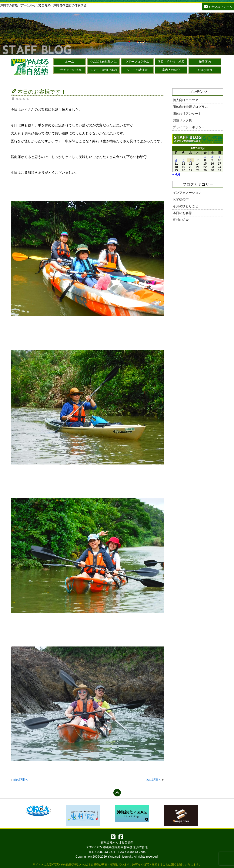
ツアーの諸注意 (137, 70)
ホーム (70, 62)
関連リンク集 (182, 120)
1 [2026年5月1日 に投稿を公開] (205, 157)
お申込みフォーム (218, 6)
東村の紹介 (181, 220)
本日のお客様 (182, 213)
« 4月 (176, 174)
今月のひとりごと (185, 206)
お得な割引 (205, 70)
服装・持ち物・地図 (171, 62)
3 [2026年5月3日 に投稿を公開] (220, 157)
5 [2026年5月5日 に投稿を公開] (183, 160)
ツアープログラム (137, 62)
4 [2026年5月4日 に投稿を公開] (176, 160)
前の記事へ (21, 780)
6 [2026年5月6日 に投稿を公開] (191, 160)
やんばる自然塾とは (103, 62)
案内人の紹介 (171, 70)
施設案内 (205, 62)
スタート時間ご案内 (103, 70)
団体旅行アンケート (187, 114)
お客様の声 (181, 199)
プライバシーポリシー (189, 127)
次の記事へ (154, 780)
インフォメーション (187, 193)
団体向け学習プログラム (190, 107)
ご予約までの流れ (70, 70)
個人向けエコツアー (187, 100)
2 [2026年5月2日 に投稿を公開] (212, 157)
